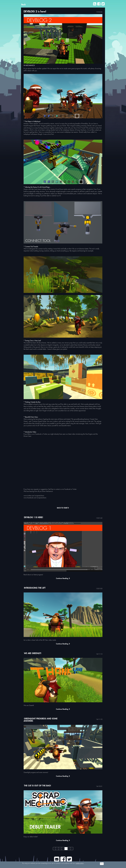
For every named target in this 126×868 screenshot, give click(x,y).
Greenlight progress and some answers (41, 720)
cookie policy (80, 863)
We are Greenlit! (33, 653)
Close (102, 864)
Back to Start (63, 508)
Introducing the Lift (35, 588)
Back (24, 5)
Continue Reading (63, 579)
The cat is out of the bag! (37, 786)
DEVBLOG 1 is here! (34, 517)
